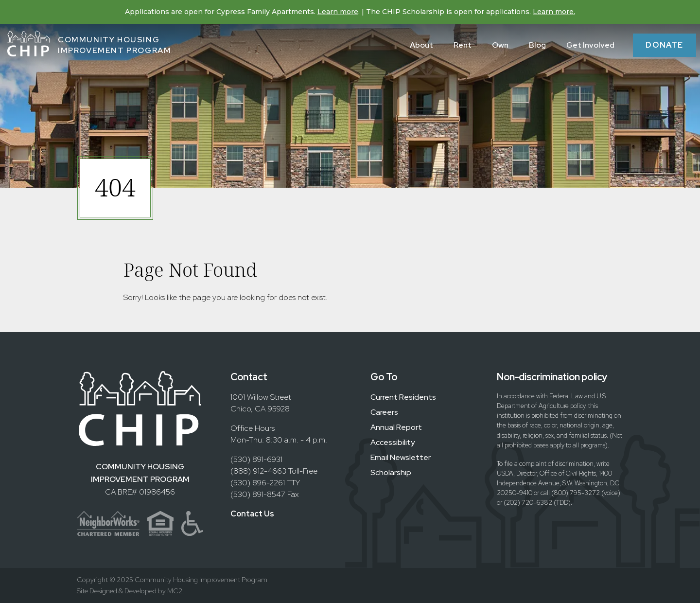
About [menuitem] (421, 45)
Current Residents (403, 397)
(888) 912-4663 (258, 471)
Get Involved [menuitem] (590, 45)
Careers (384, 412)
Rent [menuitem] (463, 45)
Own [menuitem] (500, 45)
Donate (665, 45)
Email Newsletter (401, 457)
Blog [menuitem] (537, 45)
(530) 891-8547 (258, 494)
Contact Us (252, 514)
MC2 (175, 591)
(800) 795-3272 (576, 493)
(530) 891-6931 (256, 459)
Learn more (338, 12)
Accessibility (393, 442)
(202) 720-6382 (528, 503)
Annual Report (396, 427)
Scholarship (391, 472)
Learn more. (554, 12)
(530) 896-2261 (258, 483)
